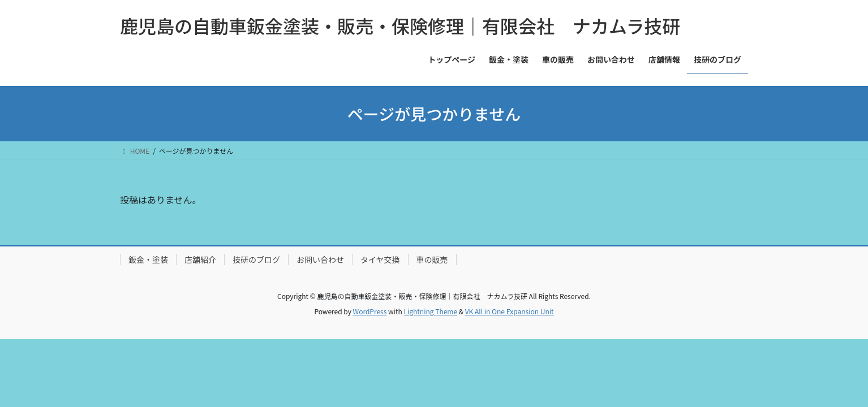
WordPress (370, 311)
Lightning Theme (430, 311)
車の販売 (432, 259)
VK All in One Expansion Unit (510, 311)
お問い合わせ (320, 259)
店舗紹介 (200, 259)
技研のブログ (256, 259)
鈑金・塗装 (148, 259)
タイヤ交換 (380, 259)
